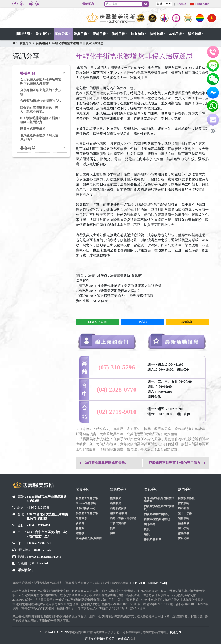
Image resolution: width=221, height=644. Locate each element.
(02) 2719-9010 (117, 412)
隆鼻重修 (81, 518)
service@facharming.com (44, 557)
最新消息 (88, 4)
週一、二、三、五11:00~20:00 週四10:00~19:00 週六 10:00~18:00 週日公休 (170, 389)
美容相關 (28, 148)
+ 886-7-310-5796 (38, 508)
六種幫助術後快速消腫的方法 (41, 101)
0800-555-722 (43, 550)
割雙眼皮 (115, 498)
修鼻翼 (80, 528)
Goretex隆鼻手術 (86, 503)
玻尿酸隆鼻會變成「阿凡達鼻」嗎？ (39, 137)
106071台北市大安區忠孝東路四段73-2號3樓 (48, 516)
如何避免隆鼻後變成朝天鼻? (106, 463)
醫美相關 (42, 43)
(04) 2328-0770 (117, 389)
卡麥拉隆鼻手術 (86, 508)
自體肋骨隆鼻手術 (87, 498)
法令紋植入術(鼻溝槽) (89, 538)
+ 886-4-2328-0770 (39, 543)
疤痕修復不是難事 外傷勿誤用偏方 (174, 463)
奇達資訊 (124, 639)
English (181, 4)
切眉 (113, 533)
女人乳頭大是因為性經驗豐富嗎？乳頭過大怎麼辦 (41, 82)
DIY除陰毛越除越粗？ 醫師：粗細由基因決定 (41, 120)
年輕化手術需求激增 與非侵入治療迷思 (78, 43)
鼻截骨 (80, 523)
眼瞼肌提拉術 (118, 508)
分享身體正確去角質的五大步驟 (41, 92)
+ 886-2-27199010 (38, 525)
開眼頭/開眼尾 (119, 513)
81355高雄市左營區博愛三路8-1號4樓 (47, 499)
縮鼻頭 (80, 533)
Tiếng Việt (199, 4)
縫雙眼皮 (115, 503)
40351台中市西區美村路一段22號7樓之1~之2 (47, 534)
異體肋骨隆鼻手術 (87, 513)
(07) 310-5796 (117, 367)
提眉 (113, 528)
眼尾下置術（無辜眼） (124, 518)
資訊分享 (26, 43)
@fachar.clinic (40, 563)
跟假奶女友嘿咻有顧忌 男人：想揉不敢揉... (39, 110)
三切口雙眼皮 (118, 523)
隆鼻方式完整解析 (33, 129)
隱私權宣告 (25, 570)
